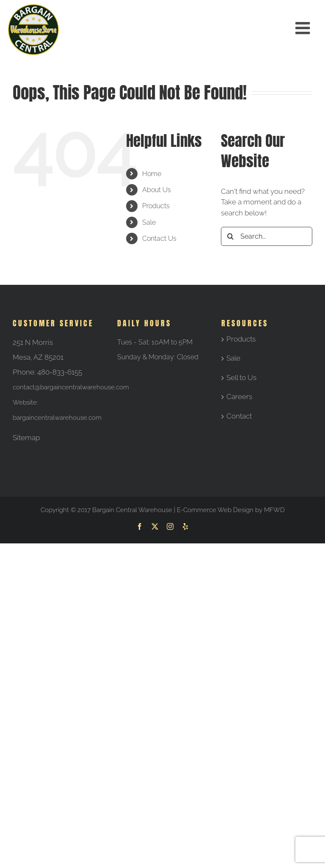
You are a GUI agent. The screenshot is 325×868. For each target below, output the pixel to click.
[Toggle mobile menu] (304, 28)
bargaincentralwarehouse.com (57, 418)
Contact (239, 416)
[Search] (230, 236)
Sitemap (26, 438)
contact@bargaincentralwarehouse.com (71, 387)
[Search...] (267, 236)
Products (156, 206)
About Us (157, 190)
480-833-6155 (60, 372)
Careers (239, 397)
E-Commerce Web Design (215, 510)
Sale (149, 222)
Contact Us (159, 238)
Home (152, 174)
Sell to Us (241, 378)
